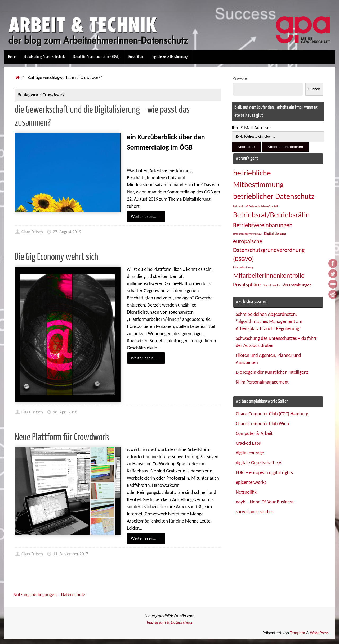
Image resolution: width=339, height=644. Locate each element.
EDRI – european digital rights (264, 472)
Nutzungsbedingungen (35, 595)
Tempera (298, 633)
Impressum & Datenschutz (169, 622)
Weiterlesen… (147, 216)
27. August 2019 (67, 232)
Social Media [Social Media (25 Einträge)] (272, 285)
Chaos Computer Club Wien (262, 424)
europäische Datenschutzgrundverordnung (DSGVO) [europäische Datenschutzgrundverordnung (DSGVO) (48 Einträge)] (269, 250)
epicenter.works (251, 482)
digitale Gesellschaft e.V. (259, 463)
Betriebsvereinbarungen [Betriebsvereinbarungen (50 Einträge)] (263, 225)
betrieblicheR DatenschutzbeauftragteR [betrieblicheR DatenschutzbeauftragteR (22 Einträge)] (256, 206)
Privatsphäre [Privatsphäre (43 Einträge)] (247, 285)
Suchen (240, 79)
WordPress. (320, 633)
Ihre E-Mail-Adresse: (251, 128)
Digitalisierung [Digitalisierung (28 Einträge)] (275, 233)
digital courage (250, 453)
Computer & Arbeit (254, 433)
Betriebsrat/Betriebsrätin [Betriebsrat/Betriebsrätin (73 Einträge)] (271, 215)
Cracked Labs (248, 443)
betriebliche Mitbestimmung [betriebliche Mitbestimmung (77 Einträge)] (258, 179)
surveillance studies (255, 512)
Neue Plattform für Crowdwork (62, 437)
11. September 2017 (71, 554)
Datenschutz (73, 595)
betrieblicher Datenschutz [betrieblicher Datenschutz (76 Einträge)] (274, 196)
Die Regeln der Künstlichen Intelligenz (272, 372)
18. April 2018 (65, 412)
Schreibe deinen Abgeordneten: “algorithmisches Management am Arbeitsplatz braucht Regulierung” (269, 321)
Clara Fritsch (32, 232)
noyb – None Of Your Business (265, 502)
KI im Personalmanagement (262, 382)
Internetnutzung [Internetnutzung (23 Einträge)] (243, 267)
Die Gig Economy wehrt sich (56, 257)
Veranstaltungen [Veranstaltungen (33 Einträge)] (297, 285)
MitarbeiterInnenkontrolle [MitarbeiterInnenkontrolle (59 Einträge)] (269, 275)
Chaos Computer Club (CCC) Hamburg (272, 414)
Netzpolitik (246, 492)
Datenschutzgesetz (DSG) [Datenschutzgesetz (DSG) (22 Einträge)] (247, 234)
